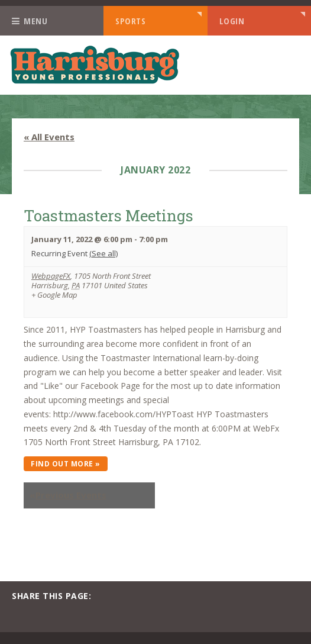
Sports (130, 21)
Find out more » (66, 464)
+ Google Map (54, 295)
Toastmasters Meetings (108, 215)
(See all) (103, 253)
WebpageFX (51, 276)
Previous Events (68, 495)
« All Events (49, 137)
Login (232, 21)
